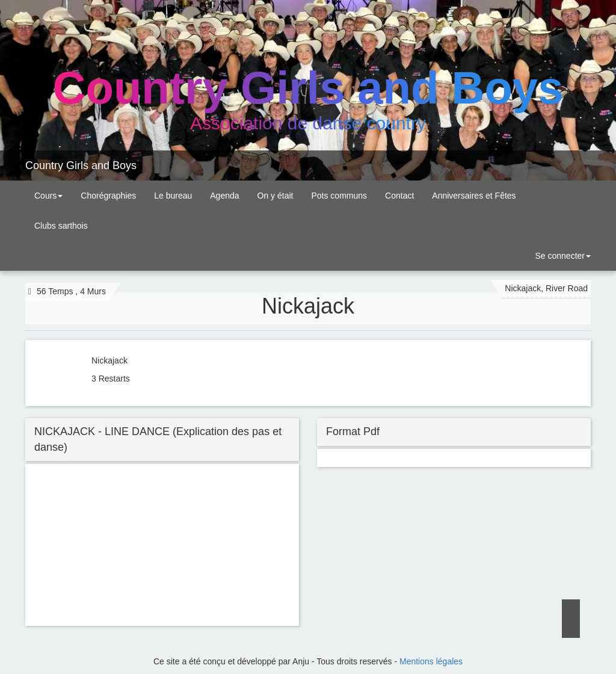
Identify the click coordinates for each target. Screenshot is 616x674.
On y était (276, 196)
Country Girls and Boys (81, 165)
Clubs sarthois (61, 226)
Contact (399, 196)
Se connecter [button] (562, 256)
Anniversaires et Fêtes (474, 196)
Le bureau (173, 196)
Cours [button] (48, 196)
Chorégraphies (108, 196)
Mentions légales (431, 661)
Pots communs (339, 196)
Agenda (224, 196)
